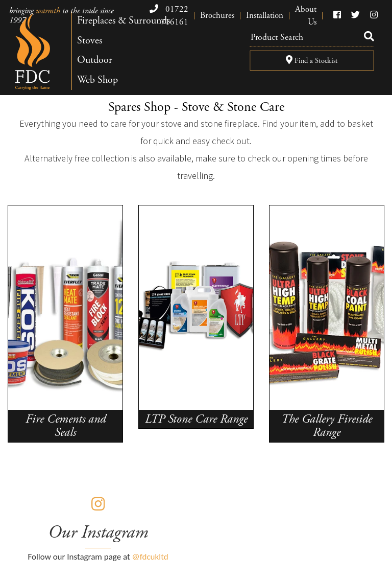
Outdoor (95, 60)
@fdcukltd (150, 557)
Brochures (217, 15)
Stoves (90, 41)
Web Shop (97, 80)
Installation (265, 15)
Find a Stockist (312, 61)
